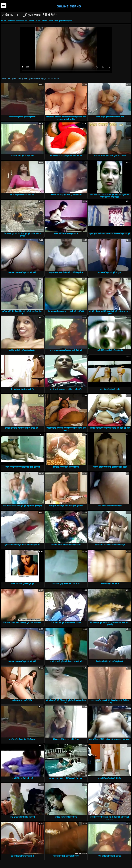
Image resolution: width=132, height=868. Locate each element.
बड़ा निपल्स (11, 21)
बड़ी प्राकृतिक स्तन (22, 21)
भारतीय (44, 21)
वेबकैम (51, 21)
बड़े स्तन (31, 21)
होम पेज (3, 21)
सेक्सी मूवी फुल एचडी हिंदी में (63, 21)
